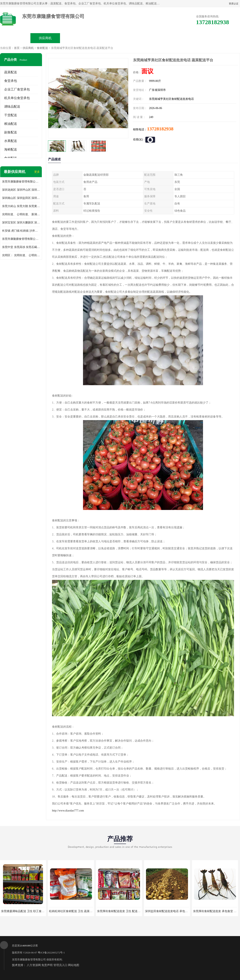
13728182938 (160, 129)
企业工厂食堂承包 (17, 89)
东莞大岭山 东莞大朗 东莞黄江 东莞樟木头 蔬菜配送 (21, 206)
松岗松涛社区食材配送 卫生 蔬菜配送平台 (75, 911)
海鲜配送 (11, 149)
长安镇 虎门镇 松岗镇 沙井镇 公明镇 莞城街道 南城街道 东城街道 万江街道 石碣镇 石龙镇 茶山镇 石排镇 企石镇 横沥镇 (21, 231)
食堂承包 (11, 81)
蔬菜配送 (11, 72)
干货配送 (11, 115)
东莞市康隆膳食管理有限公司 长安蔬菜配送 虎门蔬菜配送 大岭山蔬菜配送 (21, 239)
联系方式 (195, 38)
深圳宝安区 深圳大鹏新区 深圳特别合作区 (21, 223)
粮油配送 (11, 124)
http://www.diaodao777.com (68, 811)
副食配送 (11, 132)
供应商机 (45, 38)
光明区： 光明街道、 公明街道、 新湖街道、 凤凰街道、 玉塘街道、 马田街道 (21, 255)
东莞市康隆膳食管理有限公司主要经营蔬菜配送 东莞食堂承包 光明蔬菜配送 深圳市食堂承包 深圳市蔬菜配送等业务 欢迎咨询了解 (21, 182)
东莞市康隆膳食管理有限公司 (29, 960)
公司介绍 (105, 38)
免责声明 (47, 965)
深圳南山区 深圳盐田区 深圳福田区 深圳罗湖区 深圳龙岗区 (21, 198)
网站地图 (74, 965)
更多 (37, 172)
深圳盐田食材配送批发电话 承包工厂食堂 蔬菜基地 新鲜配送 (182, 911)
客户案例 (165, 38)
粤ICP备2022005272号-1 (51, 953)
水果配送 (11, 141)
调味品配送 (12, 107)
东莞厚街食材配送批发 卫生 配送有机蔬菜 (123, 911)
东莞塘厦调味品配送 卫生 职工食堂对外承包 (28, 911)
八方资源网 (34, 965)
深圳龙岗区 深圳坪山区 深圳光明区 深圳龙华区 (21, 190)
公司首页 (15, 38)
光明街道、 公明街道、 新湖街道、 (21, 214)
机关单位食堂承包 (17, 98)
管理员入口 (60, 965)
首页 (17, 48)
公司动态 (135, 38)
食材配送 (42, 48)
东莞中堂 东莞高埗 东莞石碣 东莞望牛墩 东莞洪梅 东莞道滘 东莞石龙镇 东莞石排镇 (21, 247)
